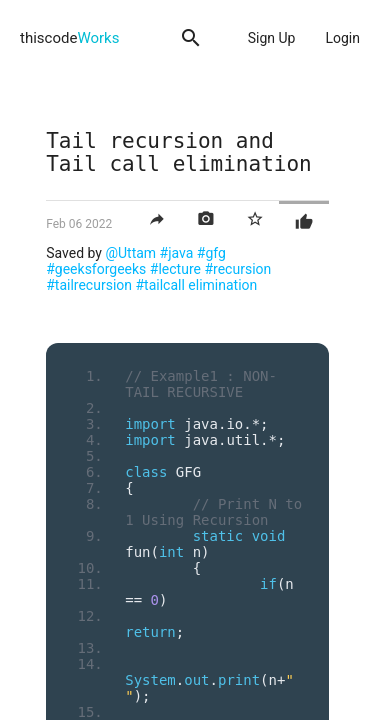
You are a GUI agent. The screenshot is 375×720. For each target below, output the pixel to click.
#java (177, 253)
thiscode (69, 38)
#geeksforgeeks (96, 269)
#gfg (211, 253)
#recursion (237, 269)
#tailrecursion (89, 285)
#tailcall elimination (197, 285)
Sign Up (272, 38)
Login (342, 38)
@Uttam (130, 253)
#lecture (175, 269)
